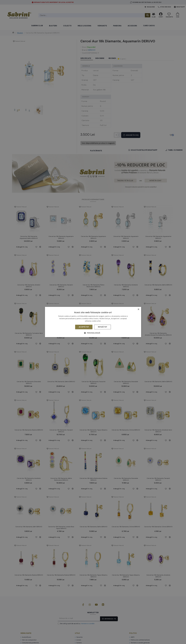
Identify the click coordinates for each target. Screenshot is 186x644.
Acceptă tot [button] (84, 327)
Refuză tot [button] (102, 327)
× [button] (138, 309)
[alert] (93, 322)
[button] (93, 333)
